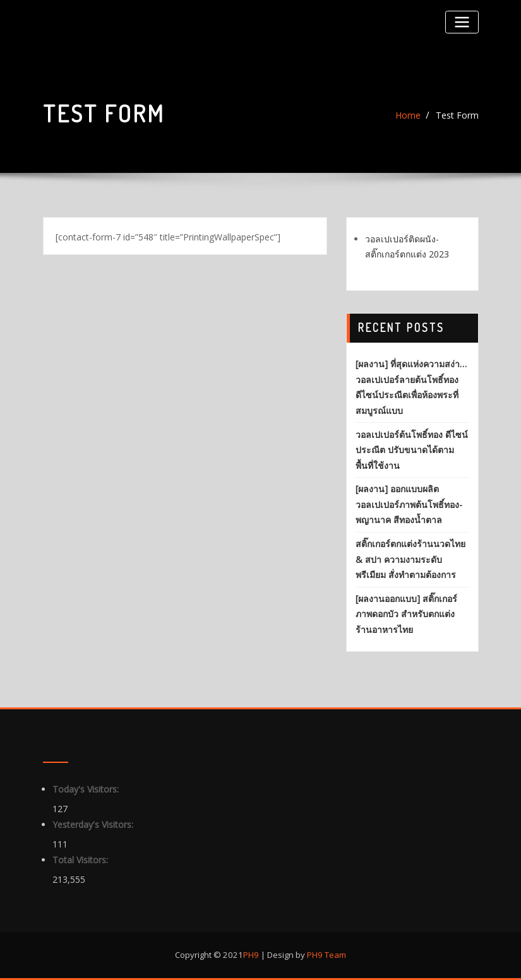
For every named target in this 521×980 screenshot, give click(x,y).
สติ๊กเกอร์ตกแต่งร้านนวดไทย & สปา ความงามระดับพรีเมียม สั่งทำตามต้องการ (410, 559)
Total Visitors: (81, 860)
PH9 (251, 955)
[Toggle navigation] (462, 22)
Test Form (457, 115)
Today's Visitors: (87, 789)
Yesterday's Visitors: (94, 824)
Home (408, 115)
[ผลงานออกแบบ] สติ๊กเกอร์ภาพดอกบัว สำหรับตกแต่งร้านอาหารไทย (406, 614)
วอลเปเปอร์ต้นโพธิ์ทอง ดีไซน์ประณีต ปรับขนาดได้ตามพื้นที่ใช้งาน (412, 450)
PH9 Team (326, 955)
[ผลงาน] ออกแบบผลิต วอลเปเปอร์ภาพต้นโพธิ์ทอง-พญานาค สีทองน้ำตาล (409, 504)
